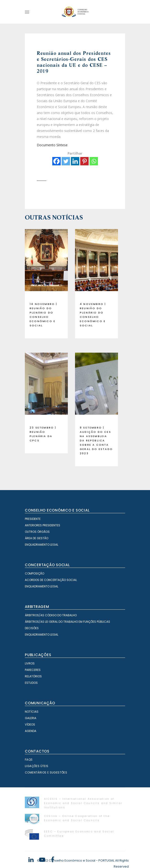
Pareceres (33, 670)
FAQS (29, 760)
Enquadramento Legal (42, 545)
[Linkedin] (75, 161)
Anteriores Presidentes (43, 525)
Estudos (31, 683)
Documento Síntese (52, 145)
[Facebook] (56, 161)
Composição (35, 573)
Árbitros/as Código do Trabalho (51, 615)
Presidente (33, 519)
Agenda (31, 731)
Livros (30, 663)
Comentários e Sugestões (46, 772)
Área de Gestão (37, 538)
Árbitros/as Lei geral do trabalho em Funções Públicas (67, 622)
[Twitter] (66, 161)
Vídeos (30, 724)
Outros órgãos (37, 532)
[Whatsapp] (94, 161)
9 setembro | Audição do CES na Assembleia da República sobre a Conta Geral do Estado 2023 (96, 440)
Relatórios (33, 676)
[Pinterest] (84, 161)
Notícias (32, 712)
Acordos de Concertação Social (51, 580)
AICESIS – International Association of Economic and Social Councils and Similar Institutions (83, 803)
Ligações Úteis (37, 766)
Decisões (32, 628)
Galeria (31, 718)
